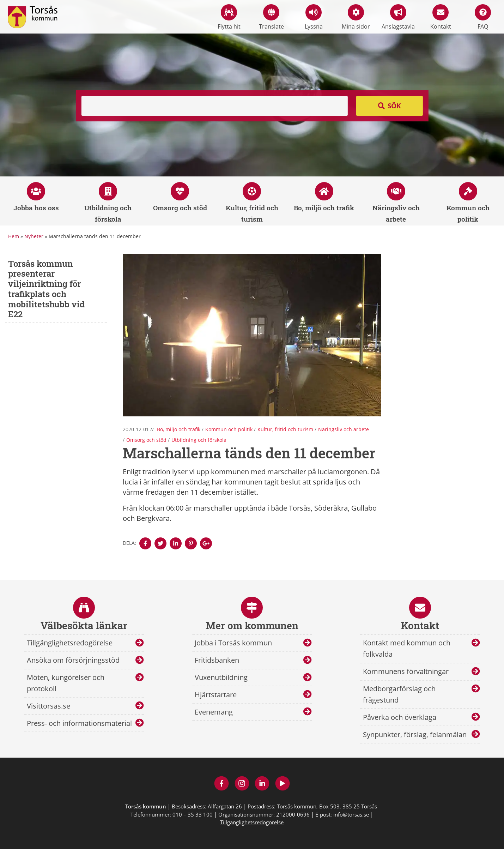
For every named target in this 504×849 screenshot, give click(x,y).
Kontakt (441, 17)
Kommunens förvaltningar (406, 671)
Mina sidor (356, 17)
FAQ (483, 17)
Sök (394, 106)
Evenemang (214, 712)
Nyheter (34, 236)
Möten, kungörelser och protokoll (66, 683)
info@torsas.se (351, 814)
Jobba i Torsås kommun (233, 643)
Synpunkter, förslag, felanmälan (415, 734)
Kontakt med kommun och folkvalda (407, 648)
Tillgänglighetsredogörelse (70, 643)
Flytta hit (229, 17)
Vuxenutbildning (221, 677)
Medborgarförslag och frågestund (399, 694)
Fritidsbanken (217, 660)
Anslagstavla (398, 17)
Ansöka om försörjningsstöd (73, 660)
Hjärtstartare (216, 695)
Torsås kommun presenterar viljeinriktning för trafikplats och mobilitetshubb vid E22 (46, 289)
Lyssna (314, 17)
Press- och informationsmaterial (79, 723)
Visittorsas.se (48, 706)
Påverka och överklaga (400, 717)
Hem (14, 236)
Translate (271, 17)
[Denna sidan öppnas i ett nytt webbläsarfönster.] (145, 543)
